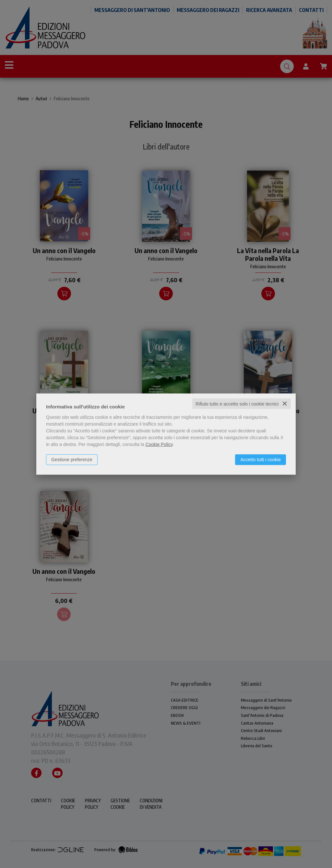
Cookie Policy (159, 444)
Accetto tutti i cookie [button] (261, 459)
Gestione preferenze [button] (72, 459)
